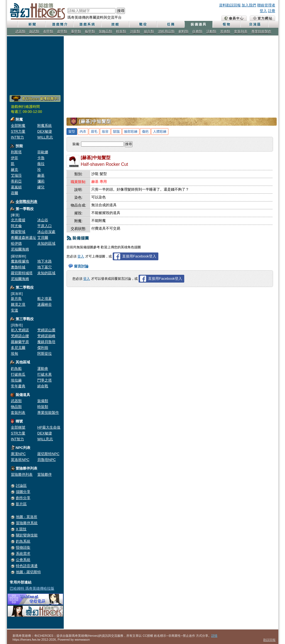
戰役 (143, 24)
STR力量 (18, 131)
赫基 (41, 175)
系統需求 (23, 554)
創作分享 (23, 498)
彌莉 (41, 181)
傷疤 (145, 132)
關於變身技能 (27, 535)
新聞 (31, 24)
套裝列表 (241, 31)
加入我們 (249, 5)
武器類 (20, 31)
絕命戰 (43, 386)
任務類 (197, 31)
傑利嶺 (43, 348)
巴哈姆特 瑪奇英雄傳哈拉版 (32, 588)
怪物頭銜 (23, 547)
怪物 (226, 24)
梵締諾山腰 (20, 336)
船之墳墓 (45, 299)
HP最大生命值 (49, 427)
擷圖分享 (23, 492)
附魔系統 (45, 126)
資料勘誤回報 (230, 5)
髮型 (72, 132)
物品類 (16, 407)
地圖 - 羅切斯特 (28, 572)
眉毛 (94, 132)
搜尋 (121, 11)
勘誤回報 (269, 640)
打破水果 (45, 374)
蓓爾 (14, 193)
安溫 (14, 310)
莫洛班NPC (20, 460)
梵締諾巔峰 (46, 336)
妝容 (105, 132)
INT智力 (17, 137)
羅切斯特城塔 (22, 273)
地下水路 (45, 261)
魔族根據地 (20, 261)
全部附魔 (18, 126)
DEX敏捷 (45, 131)
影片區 (21, 504)
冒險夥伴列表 (22, 474)
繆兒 (41, 187)
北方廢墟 (18, 220)
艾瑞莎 (16, 175)
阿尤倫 (16, 226)
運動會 (43, 369)
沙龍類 (135, 31)
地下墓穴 (45, 267)
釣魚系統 (23, 541)
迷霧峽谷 (45, 304)
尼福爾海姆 (20, 249)
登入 (263, 11)
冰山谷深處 (46, 232)
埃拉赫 (16, 380)
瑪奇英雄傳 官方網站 (262, 18)
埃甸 (14, 353)
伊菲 (14, 158)
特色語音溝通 (27, 566)
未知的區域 (46, 243)
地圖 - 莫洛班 (27, 517)
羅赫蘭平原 (20, 342)
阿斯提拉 (45, 353)
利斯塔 (16, 152)
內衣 (83, 132)
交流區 (254, 24)
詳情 (214, 636)
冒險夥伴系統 (27, 523)
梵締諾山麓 (46, 330)
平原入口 (45, 226)
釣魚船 (16, 369)
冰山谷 (43, 220)
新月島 (16, 299)
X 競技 (21, 529)
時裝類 (121, 31)
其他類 (225, 31)
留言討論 (81, 266)
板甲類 (90, 31)
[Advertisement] (35, 65)
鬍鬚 (116, 132)
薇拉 (41, 164)
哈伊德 (16, 243)
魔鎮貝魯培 (46, 342)
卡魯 (41, 158)
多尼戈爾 (18, 348)
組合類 (149, 31)
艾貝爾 (43, 238)
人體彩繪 (160, 132)
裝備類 (43, 401)
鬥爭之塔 (45, 380)
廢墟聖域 (18, 232)
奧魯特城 (18, 267)
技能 (115, 24)
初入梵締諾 (20, 330)
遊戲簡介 (59, 24)
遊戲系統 (87, 24)
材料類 (183, 31)
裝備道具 (198, 24)
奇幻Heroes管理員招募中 (35, 99)
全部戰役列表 (26, 202)
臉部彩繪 (131, 132)
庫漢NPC (18, 454)
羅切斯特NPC (48, 454)
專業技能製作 (261, 31)
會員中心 (234, 18)
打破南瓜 (18, 374)
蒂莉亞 (16, 181)
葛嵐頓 (16, 187)
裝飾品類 (105, 31)
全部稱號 (18, 427)
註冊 (272, 11)
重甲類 (76, 31)
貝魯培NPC (46, 460)
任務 (171, 24)
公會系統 (23, 560)
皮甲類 (62, 31)
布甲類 (48, 31)
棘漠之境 (18, 304)
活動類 (211, 31)
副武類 (34, 31)
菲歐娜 (43, 152)
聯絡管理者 (266, 5)
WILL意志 (45, 137)
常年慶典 (18, 386)
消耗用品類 (166, 31)
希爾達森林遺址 (24, 238)
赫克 (14, 170)
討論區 (21, 486)
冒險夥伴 (45, 474)
